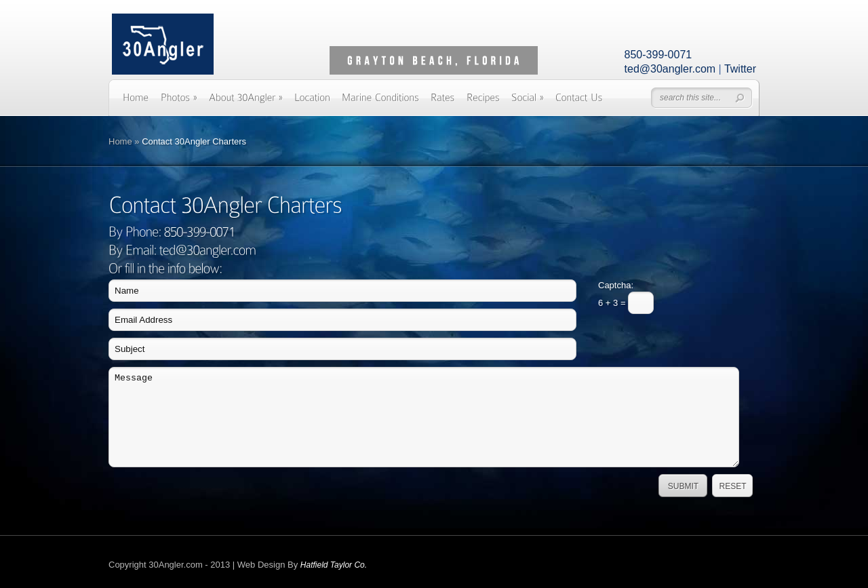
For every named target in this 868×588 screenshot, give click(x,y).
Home (120, 141)
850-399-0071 (658, 55)
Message (424, 417)
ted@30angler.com (670, 69)
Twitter (740, 69)
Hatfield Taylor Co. (334, 565)
